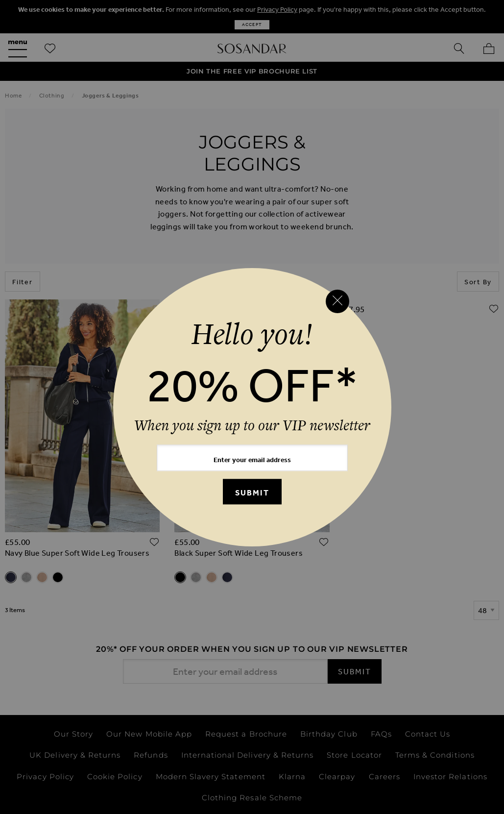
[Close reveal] (337, 301)
